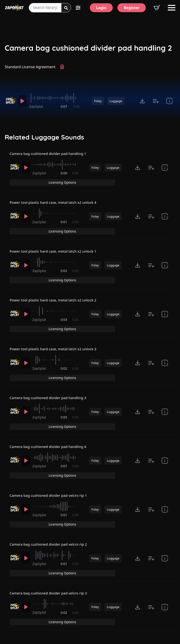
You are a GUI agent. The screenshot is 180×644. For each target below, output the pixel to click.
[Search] (66, 8)
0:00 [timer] (76, 106)
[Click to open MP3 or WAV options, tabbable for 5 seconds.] (142, 101)
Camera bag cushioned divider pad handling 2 (88, 48)
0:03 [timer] (64, 313)
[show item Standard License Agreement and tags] (169, 101)
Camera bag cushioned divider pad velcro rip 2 (51, 512)
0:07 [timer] (64, 106)
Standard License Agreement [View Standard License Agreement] (30, 67)
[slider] (55, 98)
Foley (98, 101)
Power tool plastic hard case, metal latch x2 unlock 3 (56, 335)
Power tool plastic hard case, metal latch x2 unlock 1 (56, 246)
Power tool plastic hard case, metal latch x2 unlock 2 (56, 290)
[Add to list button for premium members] (156, 101)
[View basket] (157, 8)
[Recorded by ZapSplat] (10, 101)
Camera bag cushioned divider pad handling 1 (51, 157)
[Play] (23, 101)
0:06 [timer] (64, 179)
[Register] (132, 8)
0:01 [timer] (64, 224)
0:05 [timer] (64, 401)
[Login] (101, 8)
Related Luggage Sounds (44, 137)
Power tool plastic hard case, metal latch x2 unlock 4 (56, 201)
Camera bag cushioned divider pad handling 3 (51, 379)
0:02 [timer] (64, 268)
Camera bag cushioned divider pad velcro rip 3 (51, 557)
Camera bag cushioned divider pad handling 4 (51, 423)
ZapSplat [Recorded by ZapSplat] (38, 106)
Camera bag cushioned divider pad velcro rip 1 (51, 468)
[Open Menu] (172, 8)
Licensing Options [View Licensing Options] (155, 156)
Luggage (116, 101)
